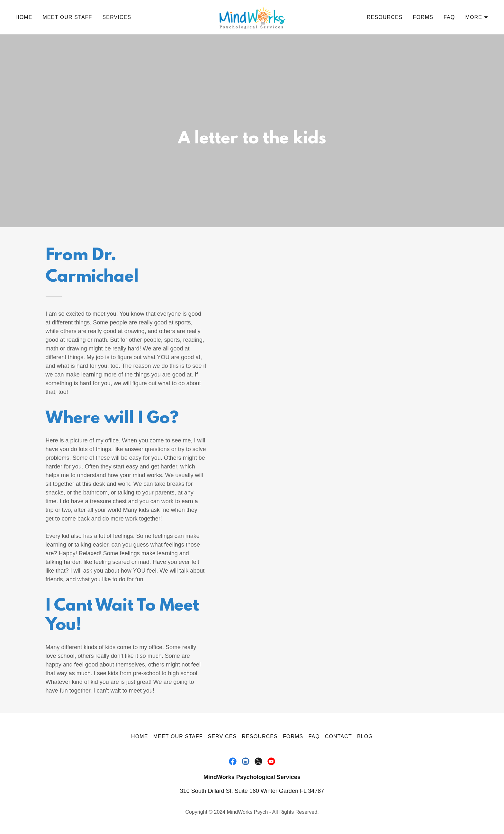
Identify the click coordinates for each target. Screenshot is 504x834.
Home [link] (24, 17)
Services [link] (117, 17)
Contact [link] (338, 736)
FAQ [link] (449, 17)
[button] (477, 17)
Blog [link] (365, 736)
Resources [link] (385, 17)
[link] (252, 17)
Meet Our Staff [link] (67, 17)
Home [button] (140, 736)
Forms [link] (423, 17)
